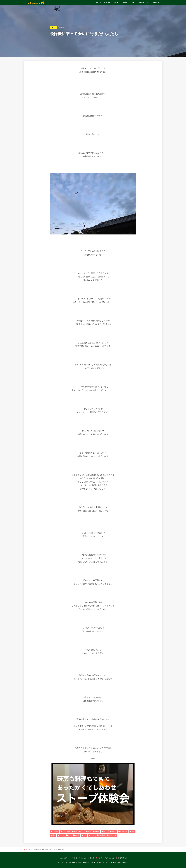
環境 (54, 835)
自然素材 (102, 835)
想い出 (97, 832)
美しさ (93, 835)
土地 (75, 832)
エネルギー (66, 832)
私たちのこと (143, 3)
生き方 (62, 835)
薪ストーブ (112, 835)
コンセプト (97, 3)
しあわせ (53, 27)
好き (82, 832)
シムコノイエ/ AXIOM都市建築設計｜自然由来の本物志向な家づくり (88, 862)
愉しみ (106, 832)
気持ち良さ (124, 832)
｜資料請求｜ (156, 3)
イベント (107, 3)
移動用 (77, 835)
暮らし (114, 832)
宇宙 (89, 832)
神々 (69, 835)
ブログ (133, 3)
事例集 (125, 3)
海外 (133, 832)
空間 (85, 835)
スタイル (117, 3)
